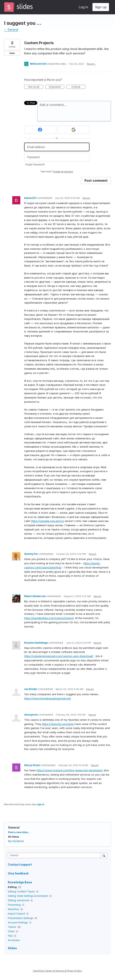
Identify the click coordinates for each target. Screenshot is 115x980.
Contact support (20, 865)
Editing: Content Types (21, 891)
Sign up (101, 7)
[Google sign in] (74, 130)
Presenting (14, 905)
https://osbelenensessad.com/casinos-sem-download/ (59, 656)
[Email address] (57, 147)
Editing (12, 887)
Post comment (96, 180)
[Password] (57, 157)
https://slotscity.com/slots (58, 724)
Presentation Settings (21, 918)
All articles (14, 940)
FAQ (10, 936)
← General (11, 30)
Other (11, 931)
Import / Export (16, 914)
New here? (57, 172)
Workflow (13, 909)
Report (86, 198)
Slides (12, 948)
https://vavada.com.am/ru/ (48, 521)
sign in (40, 804)
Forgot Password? (35, 165)
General (14, 827)
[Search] (104, 855)
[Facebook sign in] (40, 130)
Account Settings (18, 922)
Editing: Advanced (18, 900)
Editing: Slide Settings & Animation (28, 896)
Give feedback (18, 873)
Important (57, 87)
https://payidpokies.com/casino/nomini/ (49, 618)
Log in (83, 7)
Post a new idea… (19, 832)
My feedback (16, 841)
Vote (12, 53)
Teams (12, 927)
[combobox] (55, 855)
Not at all (36, 87)
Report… (91, 64)
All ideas (14, 837)
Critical (79, 87)
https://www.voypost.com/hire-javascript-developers (70, 770)
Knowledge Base (20, 882)
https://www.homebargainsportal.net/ (48, 698)
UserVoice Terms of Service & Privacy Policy (57, 971)
